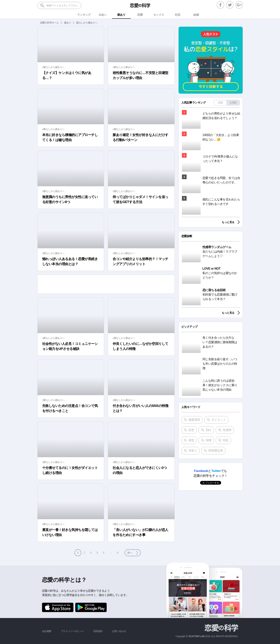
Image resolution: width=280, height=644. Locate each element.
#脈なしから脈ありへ (53, 67)
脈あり (68, 23)
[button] (133, 553)
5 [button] (104, 553)
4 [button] (97, 553)
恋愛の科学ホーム (49, 23)
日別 (220, 103)
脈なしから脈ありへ (87, 23)
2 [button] (84, 553)
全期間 (233, 103)
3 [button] (91, 553)
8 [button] (117, 553)
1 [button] (78, 553)
